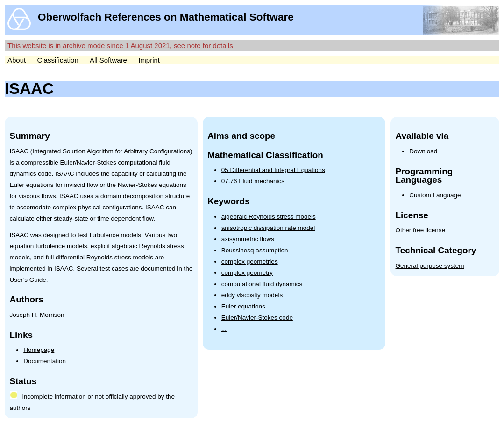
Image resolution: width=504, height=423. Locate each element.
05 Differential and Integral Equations (273, 170)
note (194, 46)
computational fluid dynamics (262, 284)
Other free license (421, 230)
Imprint (149, 60)
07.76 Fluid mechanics (253, 181)
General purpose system (430, 266)
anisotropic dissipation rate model (268, 228)
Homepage (39, 350)
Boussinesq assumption (255, 250)
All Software (108, 60)
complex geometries (250, 262)
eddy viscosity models (252, 295)
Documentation (45, 361)
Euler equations (243, 306)
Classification (57, 60)
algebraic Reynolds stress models (269, 217)
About (17, 60)
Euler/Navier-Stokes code (257, 318)
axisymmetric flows (248, 239)
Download (423, 151)
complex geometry (247, 273)
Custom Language (435, 195)
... (224, 329)
